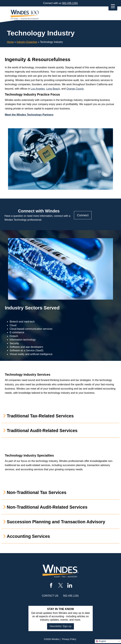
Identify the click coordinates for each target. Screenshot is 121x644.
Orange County (75, 89)
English (101, 641)
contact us (50, 596)
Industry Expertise (27, 42)
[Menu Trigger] (113, 6)
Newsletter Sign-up (60, 626)
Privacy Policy (69, 639)
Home (10, 42)
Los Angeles (38, 89)
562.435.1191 (70, 3)
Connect (83, 215)
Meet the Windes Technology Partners (29, 115)
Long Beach (53, 89)
